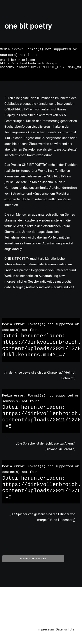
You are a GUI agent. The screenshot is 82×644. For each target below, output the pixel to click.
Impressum (46, 629)
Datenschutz (65, 629)
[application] (41, 62)
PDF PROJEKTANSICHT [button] (33, 559)
